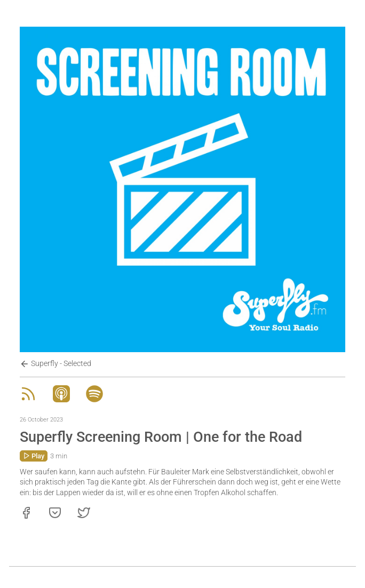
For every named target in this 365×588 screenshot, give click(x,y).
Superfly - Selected (55, 364)
